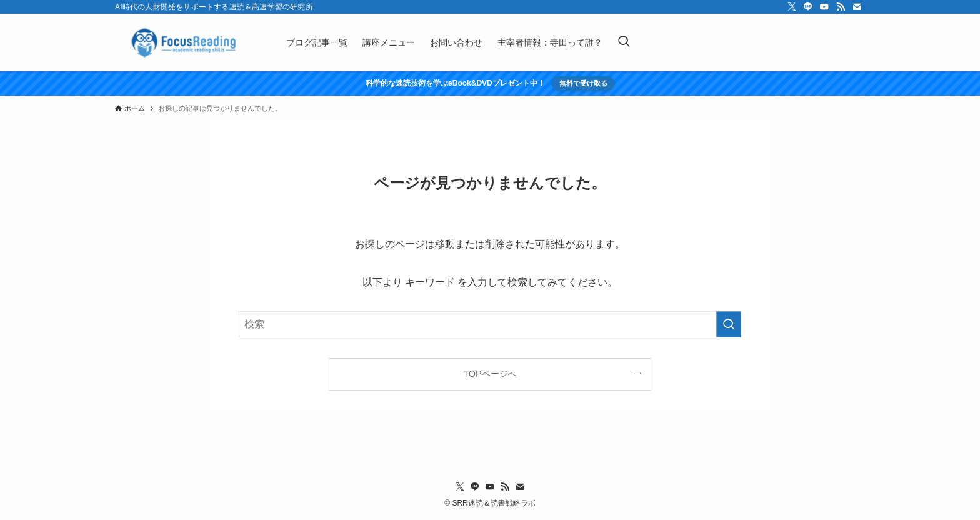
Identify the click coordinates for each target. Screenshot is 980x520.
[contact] (857, 7)
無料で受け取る (583, 83)
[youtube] (824, 7)
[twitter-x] (792, 7)
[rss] (841, 7)
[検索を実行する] (729, 324)
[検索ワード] (490, 324)
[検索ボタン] (624, 42)
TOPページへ (490, 374)
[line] (808, 7)
